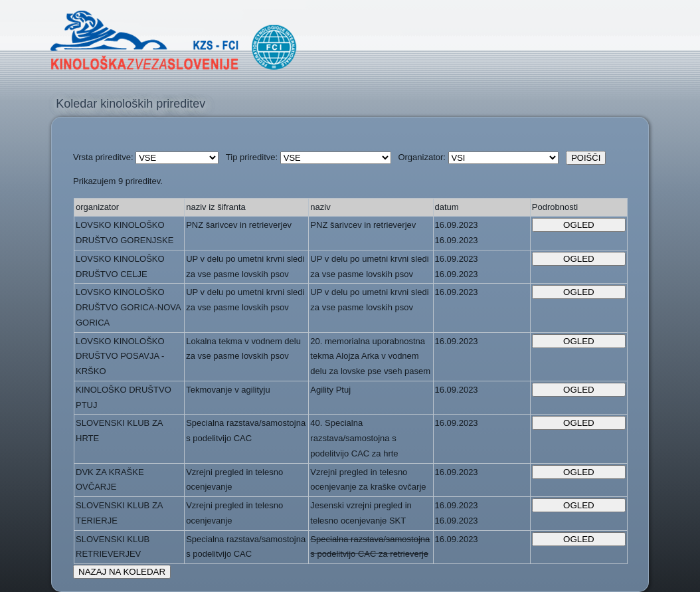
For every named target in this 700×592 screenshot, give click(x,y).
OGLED (579, 225)
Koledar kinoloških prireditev (131, 104)
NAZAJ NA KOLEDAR (122, 572)
